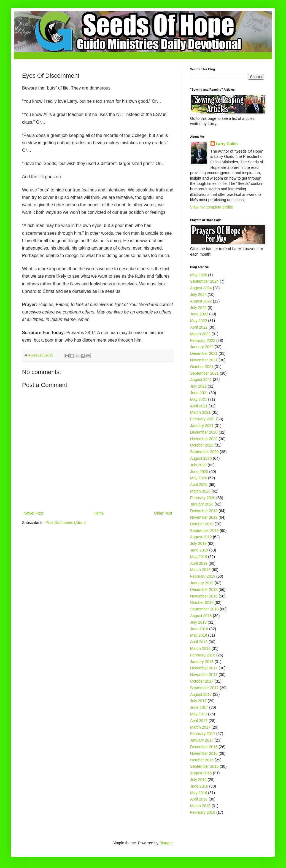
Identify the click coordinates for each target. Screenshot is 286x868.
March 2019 (200, 570)
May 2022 (199, 321)
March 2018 (200, 648)
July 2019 (198, 543)
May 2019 (199, 557)
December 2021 (204, 353)
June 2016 (199, 786)
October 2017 (202, 681)
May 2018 (199, 635)
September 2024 (204, 281)
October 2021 (202, 367)
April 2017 (199, 721)
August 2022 (201, 301)
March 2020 (200, 491)
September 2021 (204, 373)
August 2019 (201, 537)
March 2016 (200, 806)
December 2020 (204, 432)
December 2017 (204, 668)
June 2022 (199, 314)
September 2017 (204, 688)
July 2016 (198, 780)
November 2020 (204, 439)
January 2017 (202, 740)
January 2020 (202, 504)
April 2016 (199, 799)
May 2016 (199, 793)
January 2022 (202, 347)
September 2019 (204, 531)
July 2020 (198, 465)
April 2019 (199, 563)
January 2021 (202, 426)
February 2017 (203, 734)
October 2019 (202, 524)
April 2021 (199, 406)
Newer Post (33, 513)
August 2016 (201, 773)
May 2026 (199, 275)
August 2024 (201, 288)
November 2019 (204, 517)
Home (99, 513)
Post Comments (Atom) (66, 523)
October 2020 (202, 445)
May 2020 (199, 478)
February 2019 (203, 576)
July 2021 (198, 386)
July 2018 (198, 622)
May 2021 (199, 399)
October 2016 (202, 760)
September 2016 (204, 766)
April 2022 (199, 327)
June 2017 (199, 707)
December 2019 (204, 511)
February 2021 (203, 419)
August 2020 (201, 458)
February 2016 (203, 812)
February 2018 (203, 655)
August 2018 (201, 616)
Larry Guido (227, 144)
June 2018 (199, 629)
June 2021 (199, 393)
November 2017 (204, 675)
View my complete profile (211, 207)
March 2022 (200, 334)
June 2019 (199, 550)
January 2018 (202, 662)
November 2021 (204, 360)
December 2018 (204, 590)
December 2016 (204, 747)
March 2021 (200, 412)
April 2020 (199, 485)
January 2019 (202, 583)
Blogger (166, 843)
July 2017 (198, 701)
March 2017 (200, 727)
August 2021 (201, 380)
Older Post (163, 513)
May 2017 (199, 714)
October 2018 (202, 602)
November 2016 (204, 753)
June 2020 (199, 472)
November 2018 (204, 596)
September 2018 (204, 609)
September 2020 (204, 452)
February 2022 (203, 340)
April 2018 (199, 642)
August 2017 (201, 694)
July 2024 (198, 294)
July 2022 (198, 308)
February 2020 (203, 498)
